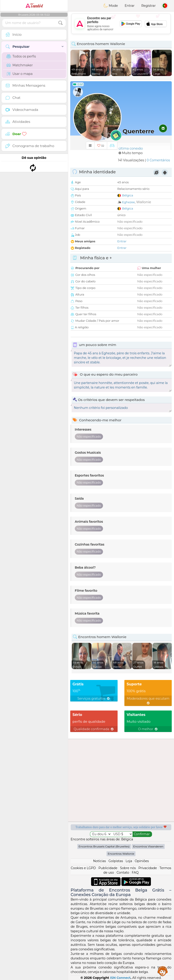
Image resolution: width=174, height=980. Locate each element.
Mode (111, 6)
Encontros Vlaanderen (148, 846)
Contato (123, 873)
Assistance (163, 971)
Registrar (149, 6)
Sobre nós (128, 868)
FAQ (135, 873)
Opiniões (142, 861)
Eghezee (128, 202)
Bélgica (128, 195)
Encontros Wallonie (121, 854)
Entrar (129, 6)
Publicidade (108, 868)
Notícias (99, 861)
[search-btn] (60, 23)
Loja (129, 861)
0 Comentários (158, 160)
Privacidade (148, 868)
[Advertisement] (121, 24)
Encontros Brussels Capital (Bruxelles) (104, 846)
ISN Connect (120, 978)
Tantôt (34, 6)
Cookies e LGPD (83, 868)
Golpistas (116, 861)
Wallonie (144, 202)
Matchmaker (20, 65)
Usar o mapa (19, 74)
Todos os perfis (21, 56)
